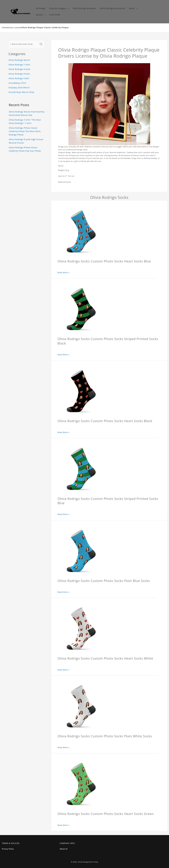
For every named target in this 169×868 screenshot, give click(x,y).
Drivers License (14, 28)
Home (4, 28)
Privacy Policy (8, 849)
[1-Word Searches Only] (24, 44)
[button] (59, 8)
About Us (64, 849)
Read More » (64, 272)
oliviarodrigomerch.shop (88, 862)
